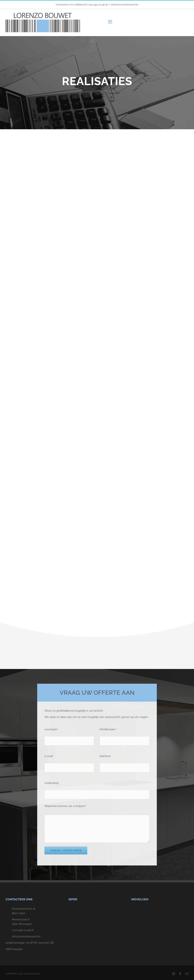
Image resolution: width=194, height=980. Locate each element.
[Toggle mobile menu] (110, 22)
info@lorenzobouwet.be (125, 5)
